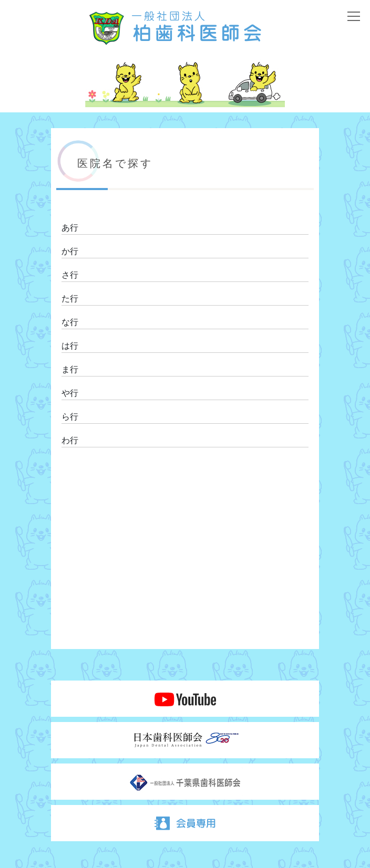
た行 (70, 299)
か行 (70, 251)
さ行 (70, 275)
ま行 (70, 369)
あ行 (70, 228)
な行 (70, 322)
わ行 (70, 440)
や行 (70, 393)
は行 (70, 346)
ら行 (70, 417)
